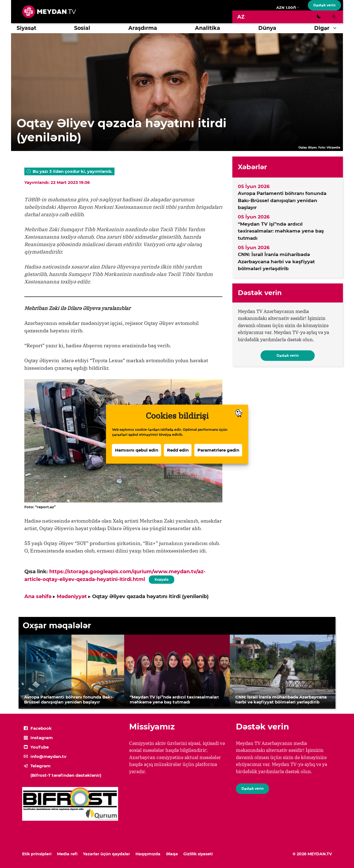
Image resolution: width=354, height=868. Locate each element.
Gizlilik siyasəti (198, 854)
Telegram (41, 766)
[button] (336, 28)
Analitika (208, 28)
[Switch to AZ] (241, 17)
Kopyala (162, 578)
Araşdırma (143, 28)
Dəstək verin (324, 5)
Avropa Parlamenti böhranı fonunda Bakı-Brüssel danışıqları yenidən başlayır (282, 200)
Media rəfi (67, 854)
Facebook (41, 728)
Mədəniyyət (72, 596)
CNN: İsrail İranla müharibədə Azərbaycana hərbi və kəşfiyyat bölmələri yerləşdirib (276, 261)
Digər (329, 28)
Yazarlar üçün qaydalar (106, 854)
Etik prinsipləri (37, 854)
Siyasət (26, 28)
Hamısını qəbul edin (137, 451)
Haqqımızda (148, 854)
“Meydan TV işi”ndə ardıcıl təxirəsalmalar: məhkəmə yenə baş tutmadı (281, 231)
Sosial (82, 28)
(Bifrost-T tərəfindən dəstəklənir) (66, 775)
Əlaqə (172, 854)
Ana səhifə (38, 596)
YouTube (40, 747)
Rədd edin (178, 451)
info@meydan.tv (48, 756)
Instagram (42, 738)
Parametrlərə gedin (218, 451)
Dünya (267, 28)
